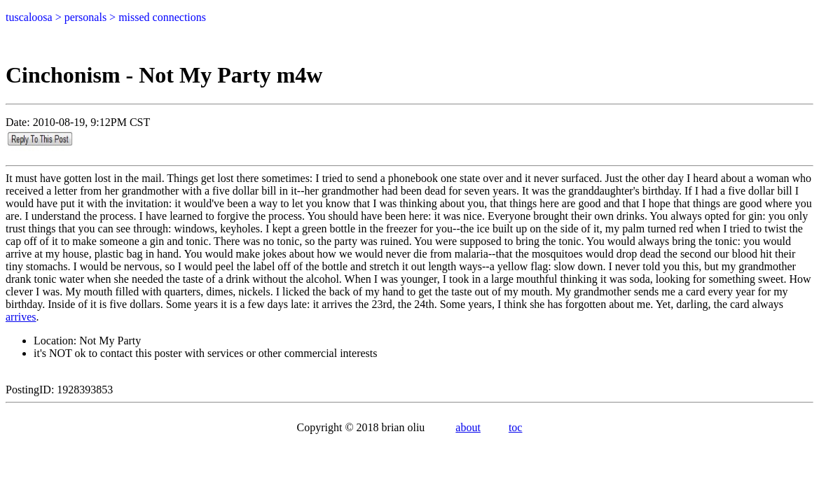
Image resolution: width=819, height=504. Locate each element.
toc (516, 427)
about (468, 427)
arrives (21, 317)
